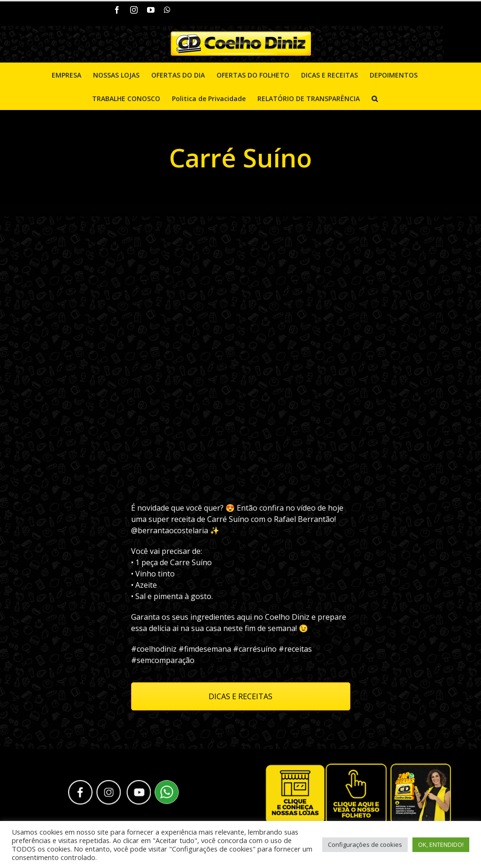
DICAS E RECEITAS (240, 696)
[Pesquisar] (375, 98)
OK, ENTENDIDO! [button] (441, 844)
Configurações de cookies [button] (365, 844)
